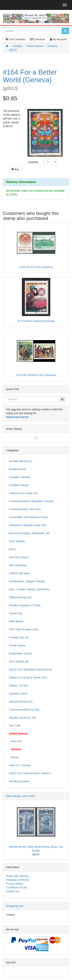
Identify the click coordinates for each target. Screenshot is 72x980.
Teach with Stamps (17, 876)
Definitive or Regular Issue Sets (28, 525)
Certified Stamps (19, 485)
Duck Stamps (17, 541)
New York (15, 741)
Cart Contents (15, 39)
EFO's (12, 549)
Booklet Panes (17, 469)
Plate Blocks (16, 621)
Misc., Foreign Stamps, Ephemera (29, 589)
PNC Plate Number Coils (24, 629)
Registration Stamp (20, 653)
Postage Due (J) (19, 637)
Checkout (38, 39)
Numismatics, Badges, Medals (27, 581)
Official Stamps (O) (20, 597)
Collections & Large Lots (23, 493)
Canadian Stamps (19, 477)
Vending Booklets (19, 781)
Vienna (14, 757)
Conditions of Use (17, 887)
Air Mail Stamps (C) (20, 461)
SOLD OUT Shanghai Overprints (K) (30, 669)
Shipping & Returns (18, 880)
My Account (58, 39)
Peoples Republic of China (25, 605)
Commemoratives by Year (24, 710)
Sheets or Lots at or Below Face (28, 678)
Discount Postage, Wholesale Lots (29, 533)
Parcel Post (16, 613)
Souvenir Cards (18, 694)
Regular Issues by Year (23, 718)
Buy (15, 169)
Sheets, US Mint (19, 686)
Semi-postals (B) (19, 661)
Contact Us (13, 891)
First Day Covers (19, 557)
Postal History (17, 645)
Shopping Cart (15, 906)
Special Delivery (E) (21, 702)
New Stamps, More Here (21, 796)
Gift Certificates (18, 565)
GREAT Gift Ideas (19, 573)
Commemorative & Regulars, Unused (31, 501)
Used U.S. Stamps (20, 765)
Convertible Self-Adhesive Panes (29, 517)
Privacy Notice (14, 884)
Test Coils (15, 726)
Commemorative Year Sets (25, 509)
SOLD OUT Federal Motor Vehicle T (30, 773)
